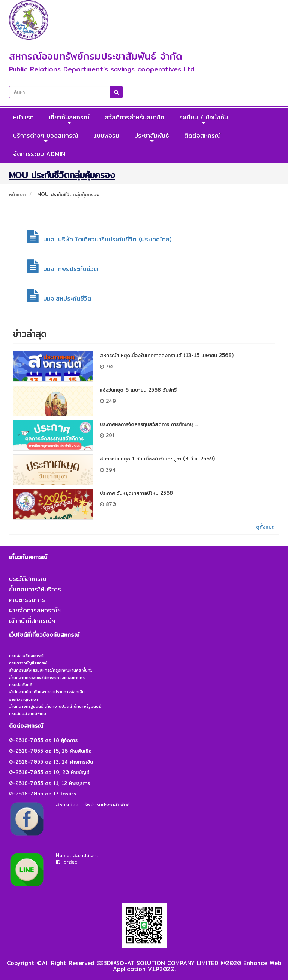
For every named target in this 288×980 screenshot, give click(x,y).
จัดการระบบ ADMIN (39, 154)
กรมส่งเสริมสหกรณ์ (26, 656)
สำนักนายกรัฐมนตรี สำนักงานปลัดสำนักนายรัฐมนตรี (55, 706)
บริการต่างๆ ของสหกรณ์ (46, 138)
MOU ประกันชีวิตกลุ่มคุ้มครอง (68, 194)
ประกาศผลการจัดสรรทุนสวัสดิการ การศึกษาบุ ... (149, 424)
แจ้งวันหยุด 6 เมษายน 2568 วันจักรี (138, 390)
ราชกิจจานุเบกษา (23, 699)
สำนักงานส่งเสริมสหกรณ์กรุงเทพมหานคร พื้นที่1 (51, 670)
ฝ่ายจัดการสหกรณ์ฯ (35, 610)
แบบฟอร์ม (106, 136)
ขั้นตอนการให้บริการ (35, 589)
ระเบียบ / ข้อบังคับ (204, 119)
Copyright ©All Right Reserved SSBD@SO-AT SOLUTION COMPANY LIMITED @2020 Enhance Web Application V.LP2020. (144, 966)
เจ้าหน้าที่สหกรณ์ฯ (32, 621)
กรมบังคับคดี (21, 685)
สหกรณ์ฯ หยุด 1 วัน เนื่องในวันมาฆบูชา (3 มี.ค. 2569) (157, 459)
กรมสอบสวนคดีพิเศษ (28, 713)
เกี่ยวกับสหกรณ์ (69, 119)
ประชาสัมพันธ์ (152, 138)
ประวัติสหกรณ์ (28, 579)
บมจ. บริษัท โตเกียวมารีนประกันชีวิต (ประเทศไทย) (99, 239)
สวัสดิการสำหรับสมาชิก (134, 117)
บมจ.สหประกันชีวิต (59, 299)
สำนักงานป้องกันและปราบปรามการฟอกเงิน (47, 692)
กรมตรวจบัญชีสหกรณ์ (28, 663)
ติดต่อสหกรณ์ (202, 136)
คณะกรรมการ (27, 600)
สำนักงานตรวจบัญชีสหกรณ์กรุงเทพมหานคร (47, 678)
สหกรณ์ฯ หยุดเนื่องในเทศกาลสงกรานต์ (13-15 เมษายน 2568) (167, 355)
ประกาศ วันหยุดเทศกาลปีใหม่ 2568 (136, 493)
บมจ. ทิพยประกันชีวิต (62, 269)
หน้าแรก (23, 117)
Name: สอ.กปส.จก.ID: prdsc (77, 859)
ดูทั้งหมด (265, 527)
